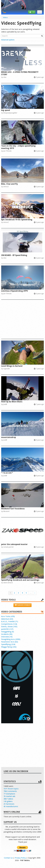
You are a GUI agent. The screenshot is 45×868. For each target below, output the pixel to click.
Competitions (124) (9, 624)
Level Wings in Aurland (12, 366)
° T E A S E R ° (7, 473)
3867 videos (8, 799)
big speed (6, 110)
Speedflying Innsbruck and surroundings (20, 580)
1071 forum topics (11, 789)
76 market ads (9, 796)
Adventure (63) (7, 619)
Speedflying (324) (8, 644)
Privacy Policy (20, 858)
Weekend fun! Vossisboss (13, 509)
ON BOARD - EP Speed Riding (14, 255)
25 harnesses (9, 804)
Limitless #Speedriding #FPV (15, 291)
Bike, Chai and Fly (9, 184)
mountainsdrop (9, 437)
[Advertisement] (22, 318)
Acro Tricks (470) (8, 616)
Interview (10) (7, 637)
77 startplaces (9, 794)
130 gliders (8, 801)
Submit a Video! (22, 605)
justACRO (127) (7, 629)
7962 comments (10, 791)
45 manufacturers (11, 806)
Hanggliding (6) (8, 632)
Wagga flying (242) (9, 647)
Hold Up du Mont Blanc (12, 402)
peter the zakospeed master (14, 544)
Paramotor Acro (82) (10, 642)
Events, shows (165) (9, 627)
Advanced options (8, 40)
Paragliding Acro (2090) (11, 639)
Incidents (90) (7, 634)
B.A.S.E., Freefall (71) (10, 622)
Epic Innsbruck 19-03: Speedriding (17, 220)
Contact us (8, 858)
